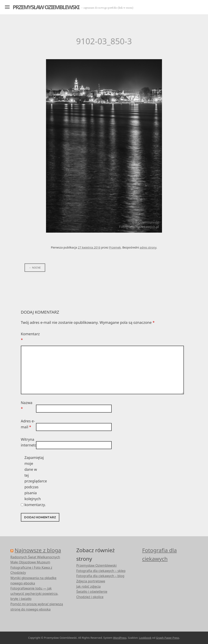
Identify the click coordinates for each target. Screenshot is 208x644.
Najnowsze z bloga (38, 550)
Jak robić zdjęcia (88, 586)
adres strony (148, 247)
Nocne (35, 268)
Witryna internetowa (28, 442)
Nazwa (27, 406)
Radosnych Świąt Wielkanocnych (35, 557)
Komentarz (28, 337)
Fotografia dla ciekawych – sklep (101, 571)
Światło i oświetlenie (92, 592)
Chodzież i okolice (90, 597)
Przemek (115, 247)
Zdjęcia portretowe (91, 581)
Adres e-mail (28, 424)
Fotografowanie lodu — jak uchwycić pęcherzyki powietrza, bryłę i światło (34, 593)
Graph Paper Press (168, 638)
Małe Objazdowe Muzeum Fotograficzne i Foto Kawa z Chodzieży (31, 567)
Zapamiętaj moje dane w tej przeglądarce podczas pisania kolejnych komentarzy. (31, 481)
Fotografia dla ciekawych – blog (100, 576)
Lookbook (145, 638)
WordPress (120, 638)
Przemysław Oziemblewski (46, 7)
